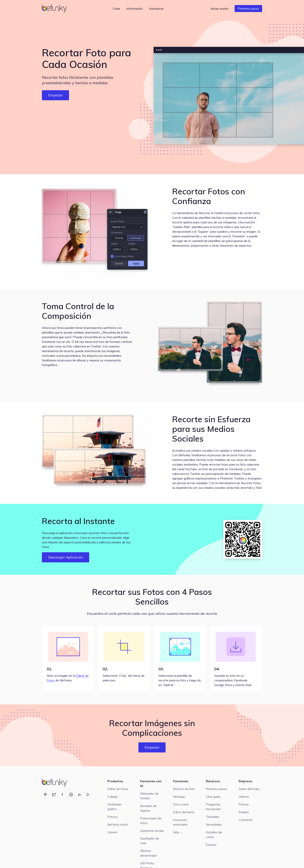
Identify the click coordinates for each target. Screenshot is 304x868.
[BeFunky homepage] (55, 9)
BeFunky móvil (117, 824)
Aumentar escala (152, 831)
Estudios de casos (214, 835)
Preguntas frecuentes (213, 807)
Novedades (214, 824)
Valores (244, 797)
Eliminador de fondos (149, 796)
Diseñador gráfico (114, 807)
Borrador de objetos (148, 808)
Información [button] (135, 9)
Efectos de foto (184, 789)
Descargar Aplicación (66, 557)
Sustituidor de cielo (150, 841)
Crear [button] (116, 9)
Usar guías (213, 797)
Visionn (112, 832)
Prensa (244, 804)
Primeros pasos (248, 9)
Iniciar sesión (220, 9)
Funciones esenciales (180, 822)
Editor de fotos (118, 789)
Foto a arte (181, 804)
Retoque (179, 797)
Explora (211, 845)
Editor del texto (184, 812)
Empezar (55, 95)
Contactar (246, 820)
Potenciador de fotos (151, 821)
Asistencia (156, 9)
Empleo (244, 812)
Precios (113, 817)
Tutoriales (213, 817)
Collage (113, 797)
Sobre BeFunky (249, 789)
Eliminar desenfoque (148, 853)
